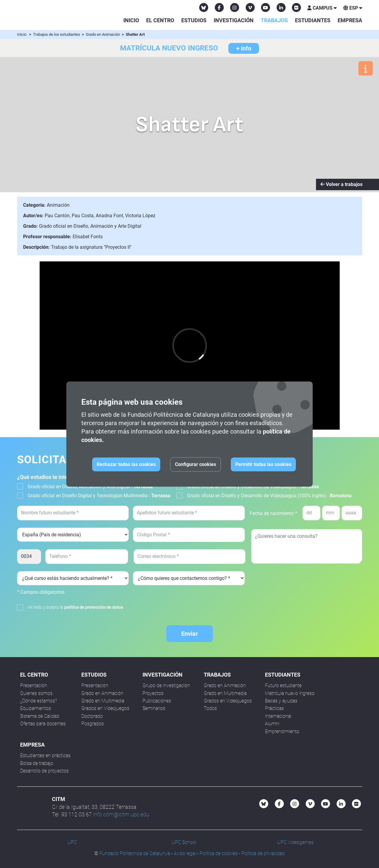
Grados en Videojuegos (105, 708)
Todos (210, 708)
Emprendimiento (282, 731)
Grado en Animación (103, 34)
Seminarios (154, 708)
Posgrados (93, 724)
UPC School (184, 842)
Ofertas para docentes (43, 724)
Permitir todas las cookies (263, 464)
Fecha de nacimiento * (273, 513)
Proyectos (153, 693)
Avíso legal (185, 853)
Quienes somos (36, 693)
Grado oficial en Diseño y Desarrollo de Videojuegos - (253, 487)
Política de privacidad (263, 853)
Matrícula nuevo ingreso (290, 693)
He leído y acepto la (75, 607)
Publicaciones (157, 701)
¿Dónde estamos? (39, 701)
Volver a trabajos (341, 184)
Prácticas (274, 708)
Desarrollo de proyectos (44, 771)
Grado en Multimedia (103, 701)
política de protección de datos (94, 607)
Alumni (272, 724)
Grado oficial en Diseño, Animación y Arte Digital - (90, 487)
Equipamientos (36, 708)
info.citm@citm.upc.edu (121, 814)
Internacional (278, 716)
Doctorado (92, 716)
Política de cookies (219, 853)
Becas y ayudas (281, 701)
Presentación (34, 685)
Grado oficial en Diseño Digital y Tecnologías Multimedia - (99, 496)
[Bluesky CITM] (204, 8)
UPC (72, 842)
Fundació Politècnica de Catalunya (135, 853)
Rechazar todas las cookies (126, 464)
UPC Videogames (295, 842)
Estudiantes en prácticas (45, 755)
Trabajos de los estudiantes (57, 34)
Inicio (131, 20)
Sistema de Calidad (40, 716)
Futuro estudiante (283, 685)
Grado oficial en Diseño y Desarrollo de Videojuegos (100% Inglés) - (269, 496)
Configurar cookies (196, 464)
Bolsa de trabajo (37, 763)
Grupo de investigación (166, 685)
